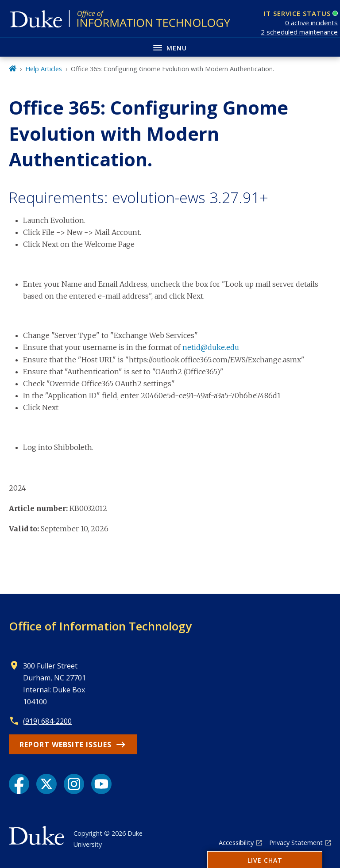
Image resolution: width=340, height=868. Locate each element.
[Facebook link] (19, 784)
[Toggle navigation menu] (170, 47)
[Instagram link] (74, 784)
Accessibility (236, 843)
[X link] (46, 784)
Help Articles (44, 69)
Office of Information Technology (100, 626)
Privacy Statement (296, 843)
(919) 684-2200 (47, 721)
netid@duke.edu (211, 347)
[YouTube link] (101, 784)
